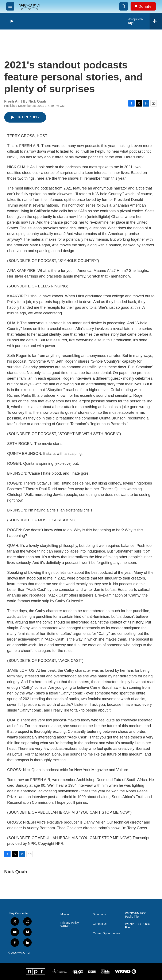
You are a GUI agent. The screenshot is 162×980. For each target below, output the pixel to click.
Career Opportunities (107, 933)
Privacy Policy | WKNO (70, 925)
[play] (12, 21)
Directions (99, 914)
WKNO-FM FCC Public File (136, 915)
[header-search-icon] (124, 6)
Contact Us (100, 924)
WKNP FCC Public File (137, 926)
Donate (145, 6)
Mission (65, 914)
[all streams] (156, 21)
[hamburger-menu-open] (10, 6)
